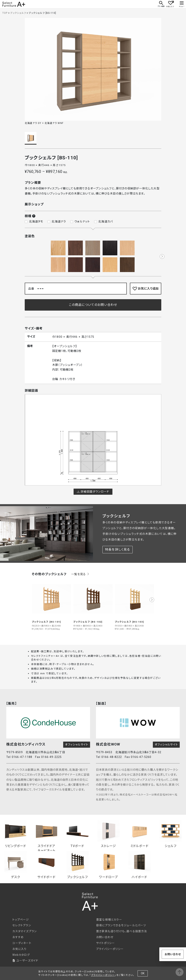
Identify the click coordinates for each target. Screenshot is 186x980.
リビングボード (15, 834)
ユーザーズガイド (25, 961)
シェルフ (170, 834)
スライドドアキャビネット (46, 834)
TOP (5, 13)
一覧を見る (80, 574)
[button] (162, 257)
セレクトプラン (22, 925)
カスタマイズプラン (25, 931)
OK (143, 973)
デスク (15, 865)
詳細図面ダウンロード (93, 492)
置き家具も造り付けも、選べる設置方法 (122, 931)
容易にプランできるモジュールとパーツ (121, 925)
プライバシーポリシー (110, 949)
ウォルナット (82, 222)
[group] (52, 605)
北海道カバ (106, 222)
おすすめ (18, 937)
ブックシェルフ (18, 13)
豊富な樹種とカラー (109, 920)
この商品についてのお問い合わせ (93, 305)
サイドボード (46, 865)
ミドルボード (139, 834)
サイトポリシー (105, 943)
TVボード (77, 834)
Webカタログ (21, 955)
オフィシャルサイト (77, 745)
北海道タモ (36, 222)
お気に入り (19, 949)
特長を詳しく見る (118, 550)
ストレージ (108, 834)
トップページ (21, 920)
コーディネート (22, 943)
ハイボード (139, 865)
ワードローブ (108, 865)
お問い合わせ (105, 937)
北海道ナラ (59, 222)
